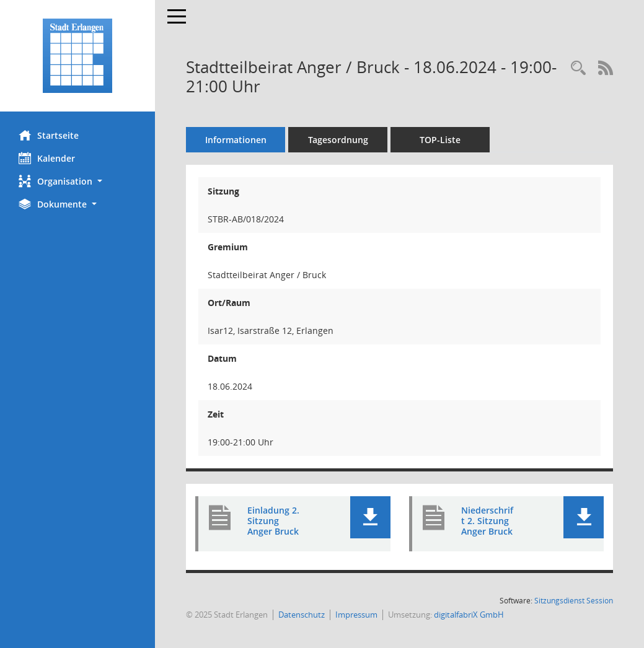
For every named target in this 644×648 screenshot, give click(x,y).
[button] (77, 181)
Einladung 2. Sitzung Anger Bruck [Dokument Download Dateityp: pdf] (273, 521)
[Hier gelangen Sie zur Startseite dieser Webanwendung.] (77, 56)
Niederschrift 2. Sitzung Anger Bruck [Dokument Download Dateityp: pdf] (487, 521)
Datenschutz (302, 615)
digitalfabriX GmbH (469, 615)
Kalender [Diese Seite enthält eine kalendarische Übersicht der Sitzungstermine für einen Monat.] (47, 158)
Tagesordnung (338, 140)
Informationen (236, 140)
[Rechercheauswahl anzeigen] (578, 68)
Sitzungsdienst (574, 601)
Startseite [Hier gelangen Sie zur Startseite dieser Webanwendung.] (49, 135)
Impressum (356, 615)
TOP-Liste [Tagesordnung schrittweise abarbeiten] (440, 140)
